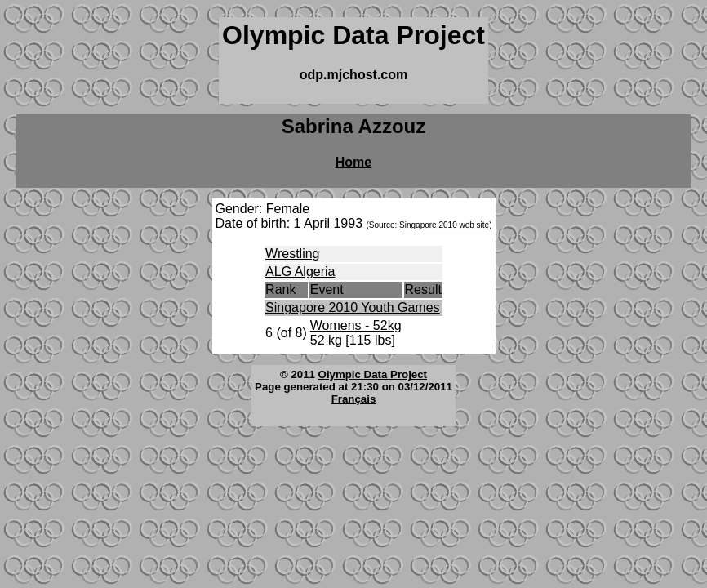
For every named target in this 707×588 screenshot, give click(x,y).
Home (353, 162)
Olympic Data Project (373, 374)
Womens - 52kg (356, 325)
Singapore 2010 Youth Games (353, 307)
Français (354, 399)
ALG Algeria (300, 272)
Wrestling (292, 254)
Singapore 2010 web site (444, 225)
